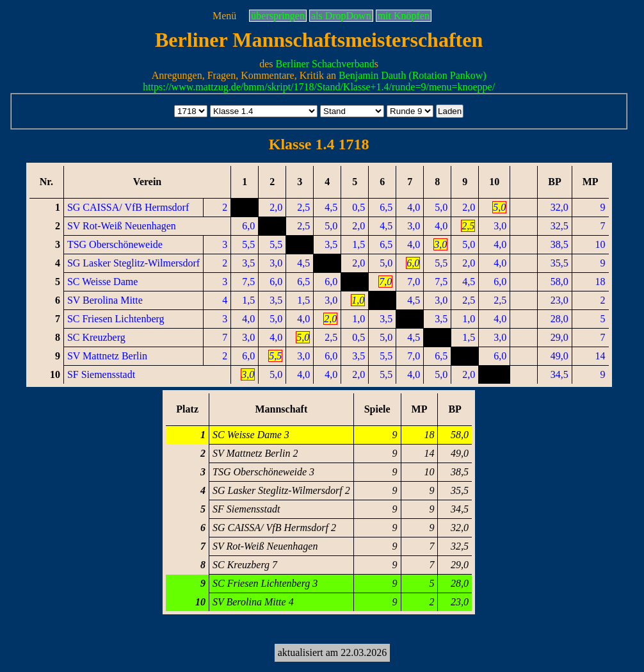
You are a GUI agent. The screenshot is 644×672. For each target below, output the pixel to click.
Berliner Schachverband (325, 64)
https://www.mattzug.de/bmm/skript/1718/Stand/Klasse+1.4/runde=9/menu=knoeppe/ (319, 87)
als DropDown (341, 16)
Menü (224, 16)
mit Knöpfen (404, 16)
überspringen (278, 16)
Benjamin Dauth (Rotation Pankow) (413, 75)
